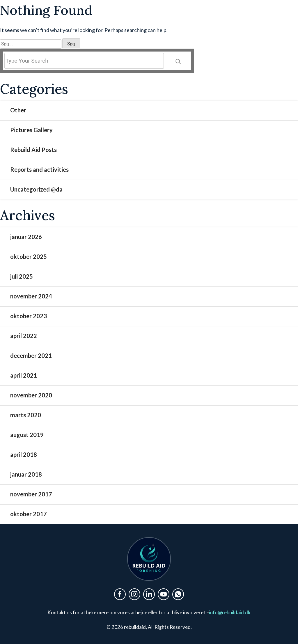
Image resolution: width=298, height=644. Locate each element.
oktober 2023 (29, 316)
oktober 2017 (29, 514)
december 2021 (31, 355)
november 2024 (31, 296)
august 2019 (27, 435)
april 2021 (24, 375)
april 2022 (24, 336)
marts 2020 (26, 415)
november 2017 (31, 494)
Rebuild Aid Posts (33, 150)
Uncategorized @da (36, 189)
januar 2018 (26, 474)
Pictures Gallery (31, 130)
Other (18, 110)
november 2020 (31, 395)
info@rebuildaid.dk (230, 612)
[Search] (178, 61)
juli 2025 (22, 276)
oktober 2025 (29, 256)
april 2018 (24, 454)
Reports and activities (39, 169)
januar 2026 (26, 237)
